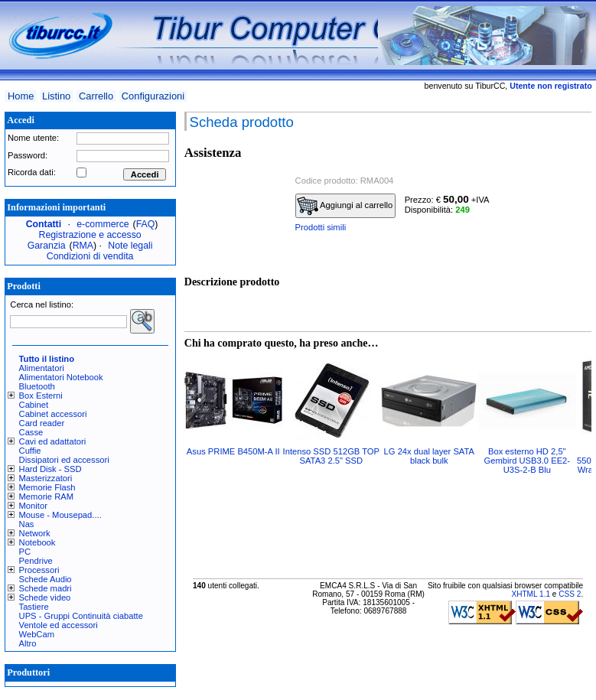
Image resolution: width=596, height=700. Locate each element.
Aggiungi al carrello (345, 206)
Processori (39, 570)
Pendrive (36, 561)
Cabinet (34, 405)
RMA (83, 246)
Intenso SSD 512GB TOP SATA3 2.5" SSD (331, 456)
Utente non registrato (550, 86)
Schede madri (46, 588)
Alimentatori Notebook (61, 377)
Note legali (130, 246)
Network (35, 533)
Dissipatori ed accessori (64, 460)
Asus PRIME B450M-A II (233, 451)
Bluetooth (37, 386)
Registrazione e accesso (90, 235)
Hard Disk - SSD (50, 469)
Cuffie (30, 451)
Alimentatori (42, 368)
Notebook (37, 542)
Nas (27, 524)
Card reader (42, 423)
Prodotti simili (321, 227)
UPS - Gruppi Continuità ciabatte (81, 616)
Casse (31, 432)
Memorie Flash (47, 487)
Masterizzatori (46, 478)
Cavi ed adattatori (53, 441)
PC (25, 552)
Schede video (45, 597)
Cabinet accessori (53, 414)
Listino (56, 96)
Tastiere (34, 607)
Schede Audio (46, 579)
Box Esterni (41, 396)
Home (21, 96)
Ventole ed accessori (59, 625)
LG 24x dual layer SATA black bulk (429, 456)
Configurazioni (153, 96)
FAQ (146, 224)
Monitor (33, 506)
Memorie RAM (46, 497)
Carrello (96, 96)
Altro (28, 643)
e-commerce (103, 224)
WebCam (37, 634)
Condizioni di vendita (90, 256)
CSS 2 (570, 594)
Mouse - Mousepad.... (60, 515)
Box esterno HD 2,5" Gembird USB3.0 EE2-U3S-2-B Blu (528, 461)
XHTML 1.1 (531, 594)
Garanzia (47, 246)
